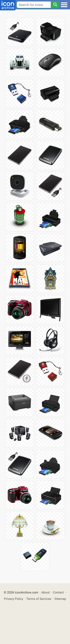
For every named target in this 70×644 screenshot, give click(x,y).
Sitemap (60, 599)
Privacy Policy (14, 599)
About (46, 592)
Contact (58, 592)
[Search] (55, 5)
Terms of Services (39, 599)
